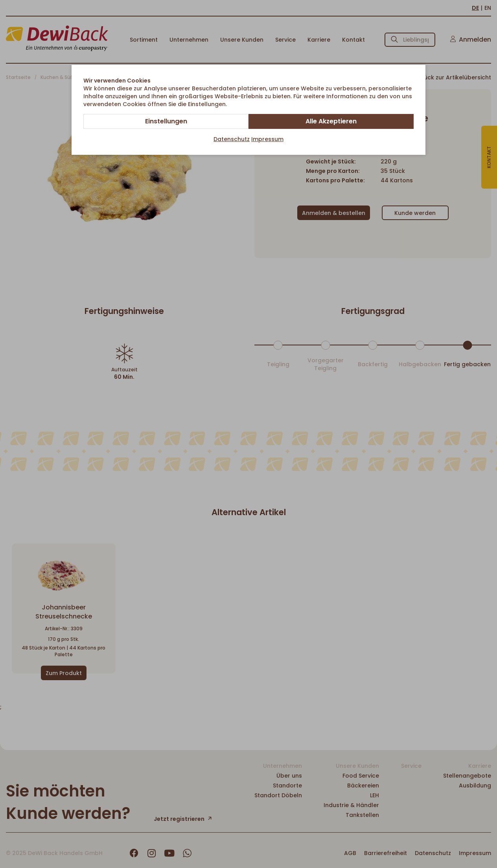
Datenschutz (232, 139)
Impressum (267, 139)
